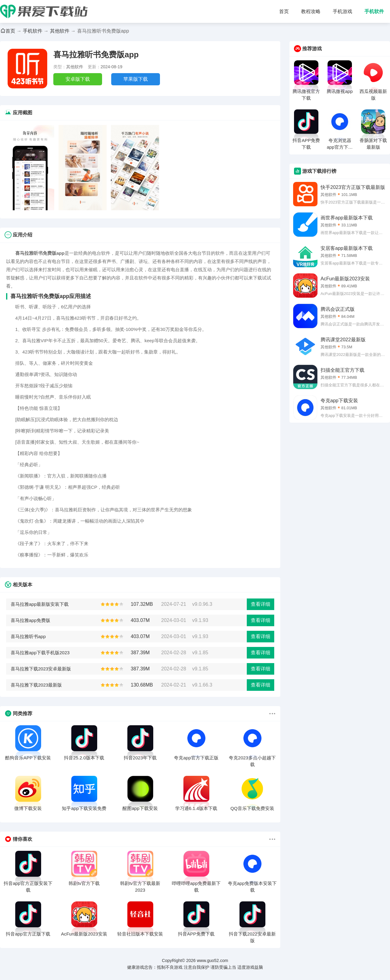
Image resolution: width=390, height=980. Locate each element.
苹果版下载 (136, 79)
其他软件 (60, 31)
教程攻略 (311, 11)
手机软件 (374, 11)
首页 (284, 11)
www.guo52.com (213, 960)
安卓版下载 (78, 79)
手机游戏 (342, 11)
